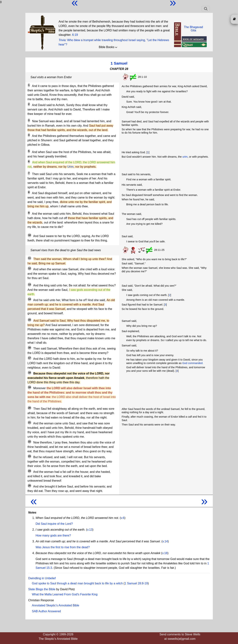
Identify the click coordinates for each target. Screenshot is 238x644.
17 (29, 358)
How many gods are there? (53, 535)
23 (29, 456)
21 (29, 423)
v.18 (165, 553)
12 (29, 268)
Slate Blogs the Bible (42, 589)
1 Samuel (119, 63)
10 (29, 235)
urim (185, 157)
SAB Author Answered (46, 611)
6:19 (75, 35)
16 (29, 348)
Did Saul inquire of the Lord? (54, 524)
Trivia (62, 40)
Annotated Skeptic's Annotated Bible (56, 605)
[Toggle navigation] (206, 9)
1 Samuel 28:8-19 (136, 583)
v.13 (90, 530)
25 (29, 486)
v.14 (165, 541)
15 (29, 320)
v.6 (123, 518)
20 (29, 408)
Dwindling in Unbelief (42, 578)
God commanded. (193, 363)
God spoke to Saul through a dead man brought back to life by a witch (77, 583)
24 (29, 471)
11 (29, 258)
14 (29, 299)
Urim (71, 167)
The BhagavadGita (193, 29)
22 (29, 442)
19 (29, 387)
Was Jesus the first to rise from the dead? (63, 547)
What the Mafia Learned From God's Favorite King (65, 594)
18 (29, 373)
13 (29, 285)
